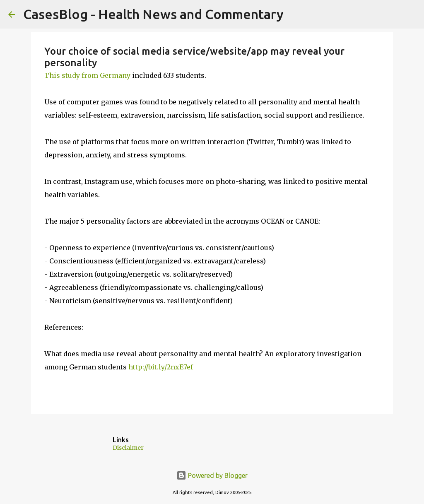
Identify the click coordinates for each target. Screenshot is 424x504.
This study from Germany (87, 75)
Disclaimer (128, 448)
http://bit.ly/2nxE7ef (161, 367)
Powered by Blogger (212, 475)
